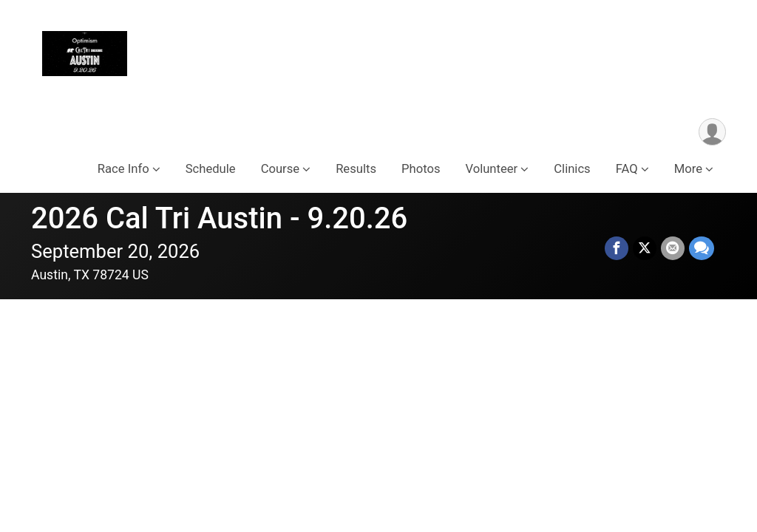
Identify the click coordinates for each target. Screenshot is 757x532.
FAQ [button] (627, 169)
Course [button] (281, 169)
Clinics (572, 169)
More (688, 169)
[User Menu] (712, 132)
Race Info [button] (123, 169)
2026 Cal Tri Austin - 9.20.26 (219, 218)
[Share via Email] (673, 248)
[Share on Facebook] (617, 248)
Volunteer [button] (491, 169)
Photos (421, 169)
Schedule (211, 169)
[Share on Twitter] (645, 248)
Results (356, 169)
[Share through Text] (702, 248)
